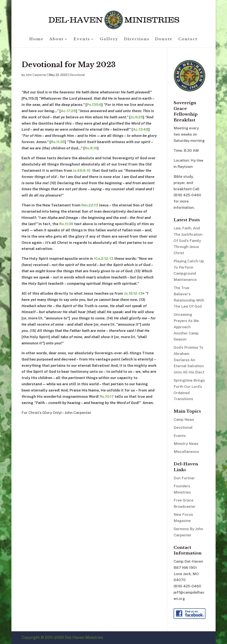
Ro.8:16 (91, 148)
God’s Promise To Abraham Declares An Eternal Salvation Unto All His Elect (189, 360)
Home (36, 39)
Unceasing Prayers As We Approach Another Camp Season (186, 327)
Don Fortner (184, 478)
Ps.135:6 (94, 105)
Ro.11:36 (58, 142)
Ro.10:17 (107, 396)
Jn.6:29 (137, 117)
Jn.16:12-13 (133, 293)
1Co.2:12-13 (104, 259)
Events (82, 39)
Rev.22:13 (90, 205)
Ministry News (186, 444)
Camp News (184, 420)
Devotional (77, 75)
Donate (164, 39)
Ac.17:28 (68, 111)
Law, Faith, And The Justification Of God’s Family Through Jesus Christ (188, 241)
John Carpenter (36, 75)
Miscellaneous (186, 452)
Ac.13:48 (141, 129)
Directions (137, 39)
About (56, 39)
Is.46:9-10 (82, 170)
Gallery (109, 39)
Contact (188, 39)
